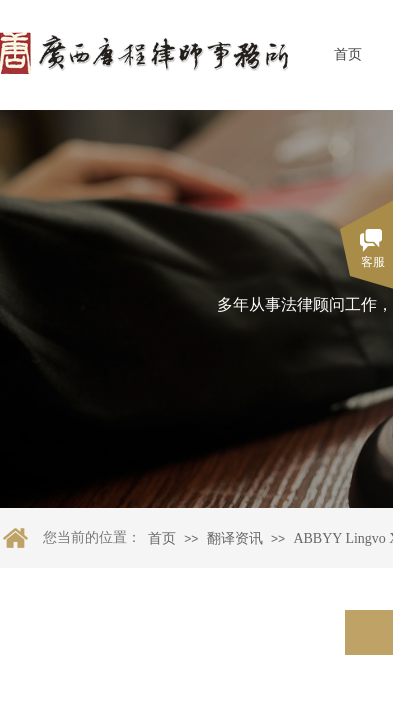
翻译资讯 (235, 538)
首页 (348, 54)
